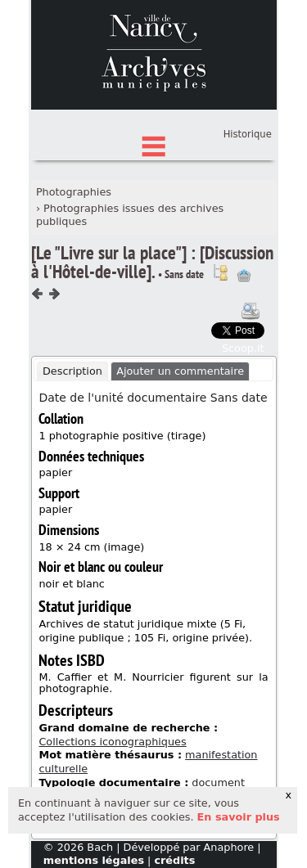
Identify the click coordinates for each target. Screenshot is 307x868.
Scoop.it (243, 424)
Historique (248, 210)
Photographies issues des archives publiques (130, 290)
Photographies (74, 268)
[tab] (73, 447)
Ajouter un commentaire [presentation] (180, 446)
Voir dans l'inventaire (220, 349)
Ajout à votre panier (244, 352)
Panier (257, 200)
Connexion (245, 185)
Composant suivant (54, 370)
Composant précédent (38, 370)
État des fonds (154, 172)
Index (154, 198)
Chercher (154, 147)
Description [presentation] (72, 446)
